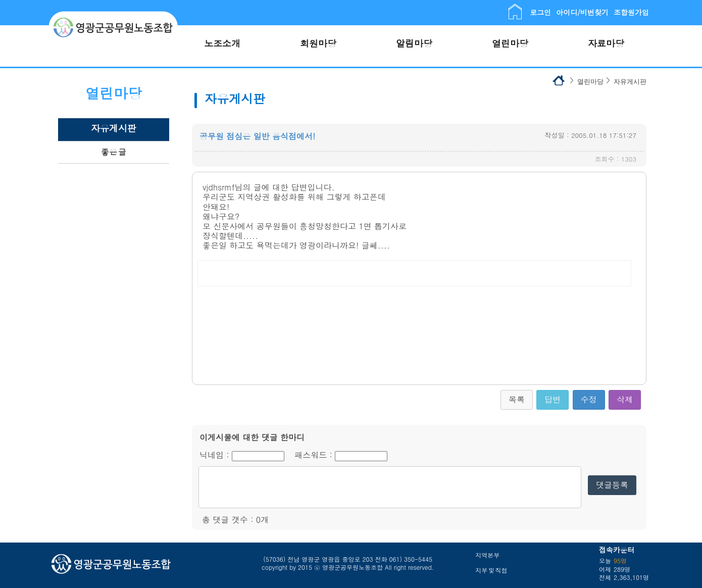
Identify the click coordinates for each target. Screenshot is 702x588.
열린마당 (510, 43)
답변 (553, 399)
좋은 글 (114, 152)
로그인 (540, 12)
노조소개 (222, 43)
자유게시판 (114, 128)
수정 (589, 399)
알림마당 (414, 43)
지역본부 (487, 555)
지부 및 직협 (491, 570)
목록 (517, 399)
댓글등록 (612, 485)
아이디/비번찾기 (582, 12)
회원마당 (318, 43)
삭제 (625, 399)
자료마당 (606, 43)
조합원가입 (631, 12)
